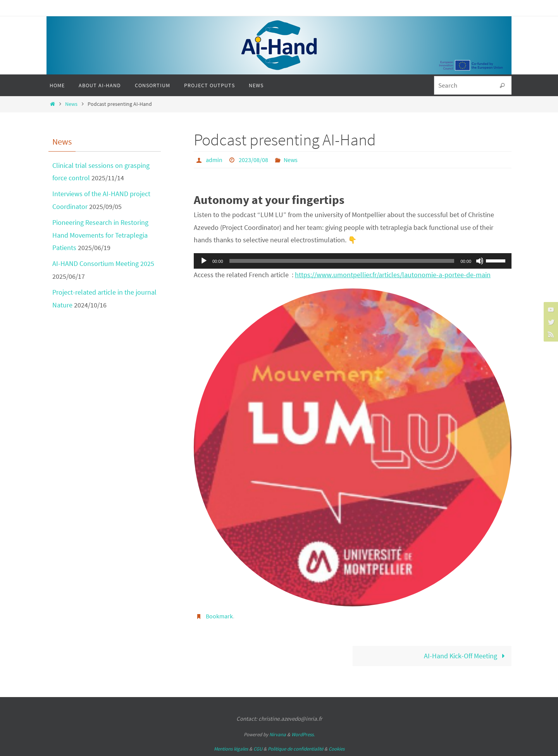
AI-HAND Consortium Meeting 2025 (103, 263)
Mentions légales (231, 749)
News (71, 104)
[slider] (342, 261)
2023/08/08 (253, 160)
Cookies (337, 749)
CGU (258, 749)
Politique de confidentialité (295, 749)
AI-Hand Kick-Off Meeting (466, 656)
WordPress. (303, 734)
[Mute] (480, 261)
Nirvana (278, 734)
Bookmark (219, 616)
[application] (353, 261)
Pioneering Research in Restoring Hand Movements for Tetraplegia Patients (100, 235)
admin (214, 160)
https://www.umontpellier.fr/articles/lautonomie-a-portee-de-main (393, 275)
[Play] (204, 261)
